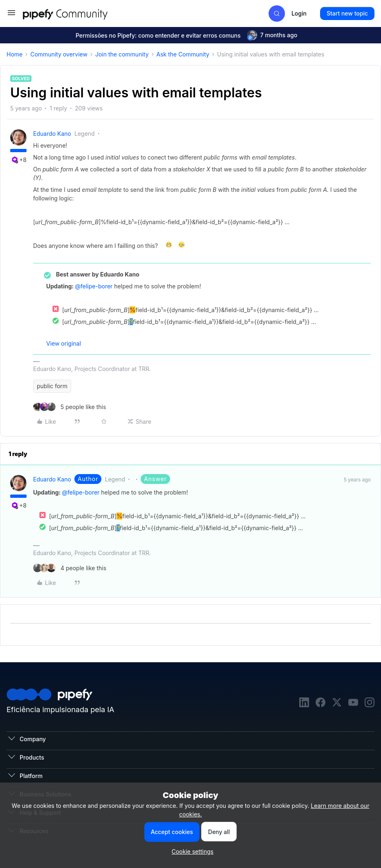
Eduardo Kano (52, 134)
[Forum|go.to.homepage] (80, 13)
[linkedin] (304, 703)
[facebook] (320, 703)
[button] (11, 15)
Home (15, 54)
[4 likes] (70, 568)
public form (52, 386)
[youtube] (353, 703)
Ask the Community (183, 54)
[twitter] (337, 703)
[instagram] (370, 703)
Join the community (122, 54)
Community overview (59, 54)
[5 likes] (69, 407)
